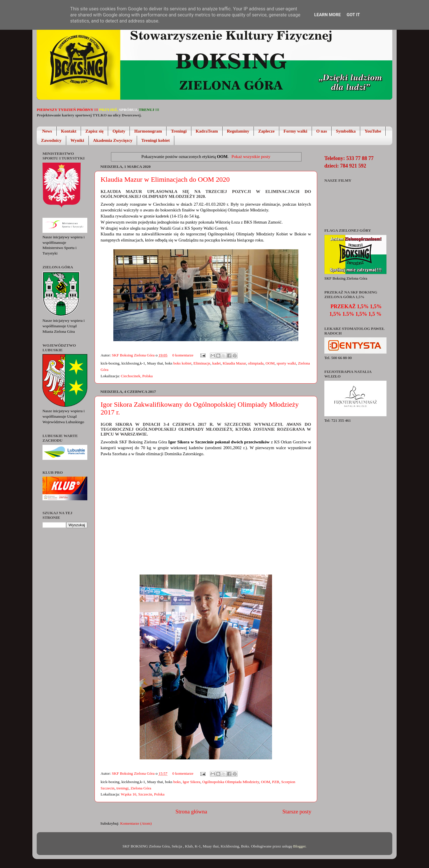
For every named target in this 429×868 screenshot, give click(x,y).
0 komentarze (183, 355)
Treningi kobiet (156, 140)
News (47, 131)
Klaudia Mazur (234, 363)
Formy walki (295, 131)
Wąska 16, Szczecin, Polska (143, 794)
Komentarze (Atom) (136, 823)
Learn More (328, 15)
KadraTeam (207, 131)
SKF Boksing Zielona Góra (134, 355)
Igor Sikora (192, 782)
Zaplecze (266, 131)
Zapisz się (94, 131)
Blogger (299, 846)
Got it (353, 15)
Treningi (179, 131)
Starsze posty (297, 812)
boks (177, 782)
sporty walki (286, 363)
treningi (123, 788)
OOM (270, 363)
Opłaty (119, 131)
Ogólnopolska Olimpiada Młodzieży (231, 782)
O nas (322, 131)
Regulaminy (238, 131)
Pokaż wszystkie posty (251, 157)
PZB (276, 782)
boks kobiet (183, 363)
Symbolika (346, 131)
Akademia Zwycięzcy (113, 140)
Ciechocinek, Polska (137, 376)
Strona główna (191, 812)
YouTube (373, 131)
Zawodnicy (51, 140)
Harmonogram (148, 131)
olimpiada (256, 363)
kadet (216, 363)
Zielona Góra (141, 788)
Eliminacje (202, 363)
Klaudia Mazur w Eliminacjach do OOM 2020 (165, 179)
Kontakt (69, 131)
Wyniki (77, 140)
